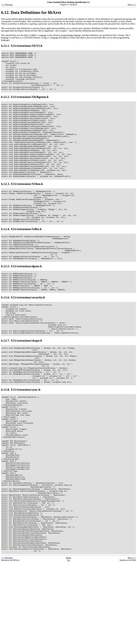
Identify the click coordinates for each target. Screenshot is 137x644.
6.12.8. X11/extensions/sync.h (21, 440)
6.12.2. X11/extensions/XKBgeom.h (25, 104)
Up (68, 642)
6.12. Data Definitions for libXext (31, 12)
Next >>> (132, 5)
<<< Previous (7, 5)
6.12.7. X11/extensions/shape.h (22, 384)
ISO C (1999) (30, 35)
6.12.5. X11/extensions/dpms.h (21, 300)
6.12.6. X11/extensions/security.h (23, 335)
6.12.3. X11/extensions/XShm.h (22, 206)
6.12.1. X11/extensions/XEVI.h (22, 46)
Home (68, 639)
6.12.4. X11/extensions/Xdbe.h (21, 258)
